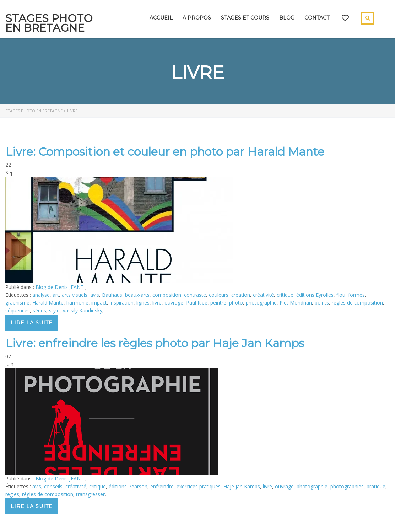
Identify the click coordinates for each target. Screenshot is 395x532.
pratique (376, 486)
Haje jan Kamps (242, 486)
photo (236, 303)
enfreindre (162, 486)
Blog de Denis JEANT (60, 287)
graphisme (17, 303)
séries (39, 310)
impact (99, 303)
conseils (53, 486)
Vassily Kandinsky (82, 310)
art (56, 295)
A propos (197, 18)
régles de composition (357, 303)
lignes (143, 303)
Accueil (161, 18)
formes (356, 295)
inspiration (122, 303)
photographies (347, 486)
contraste (195, 295)
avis (95, 295)
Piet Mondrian (296, 303)
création (241, 295)
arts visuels (75, 295)
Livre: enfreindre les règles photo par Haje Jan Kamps (155, 343)
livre (157, 303)
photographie (261, 303)
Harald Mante (48, 303)
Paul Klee (197, 303)
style (54, 310)
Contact (317, 18)
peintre (218, 303)
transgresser (90, 494)
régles (12, 494)
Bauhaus (112, 295)
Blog (287, 18)
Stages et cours (245, 18)
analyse (41, 295)
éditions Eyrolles (315, 295)
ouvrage (174, 303)
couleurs (219, 295)
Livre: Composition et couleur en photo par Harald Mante (165, 152)
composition (167, 295)
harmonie (77, 303)
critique (285, 295)
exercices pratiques (199, 486)
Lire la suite (32, 323)
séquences (18, 310)
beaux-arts (137, 295)
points (322, 303)
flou (341, 295)
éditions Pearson (128, 486)
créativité (263, 295)
